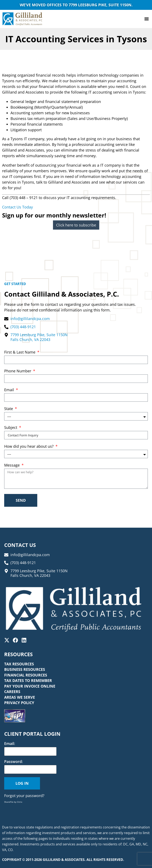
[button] (146, 19)
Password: (14, 761)
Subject (11, 428)
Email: (10, 743)
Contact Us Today (17, 207)
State (9, 409)
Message (12, 465)
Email (10, 390)
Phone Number (18, 371)
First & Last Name (20, 352)
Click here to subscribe (76, 225)
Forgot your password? (24, 796)
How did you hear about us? (29, 447)
